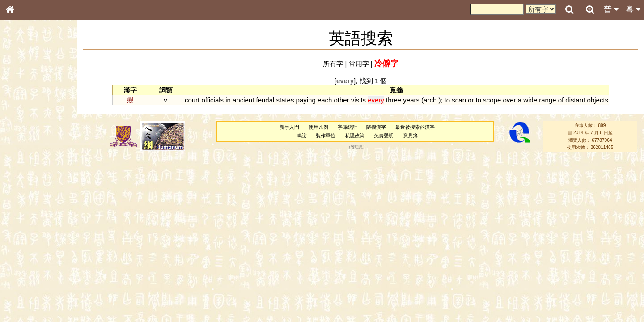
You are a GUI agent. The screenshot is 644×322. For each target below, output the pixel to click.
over (509, 100)
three (394, 100)
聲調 (42, 240)
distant (575, 100)
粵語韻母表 (25, 195)
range (547, 100)
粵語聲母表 (25, 186)
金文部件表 (25, 146)
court (192, 100)
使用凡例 (318, 127)
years (411, 100)
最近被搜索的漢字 (415, 127)
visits (358, 100)
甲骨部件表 (25, 137)
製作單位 (326, 136)
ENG (39, 99)
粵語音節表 (25, 178)
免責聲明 (384, 136)
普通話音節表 (27, 248)
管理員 (357, 147)
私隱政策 (355, 136)
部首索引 (22, 120)
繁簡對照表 (25, 306)
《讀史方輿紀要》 (33, 289)
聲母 (18, 240)
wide (530, 100)
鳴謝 (302, 136)
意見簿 (410, 136)
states (285, 100)
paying (306, 100)
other (342, 100)
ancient (243, 100)
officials (212, 100)
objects (598, 100)
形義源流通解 (27, 154)
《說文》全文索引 (33, 281)
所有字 (333, 64)
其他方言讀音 (27, 257)
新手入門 (289, 127)
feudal (265, 100)
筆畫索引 (22, 128)
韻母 (30, 240)
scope (492, 100)
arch (430, 100)
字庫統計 (347, 127)
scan (459, 100)
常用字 (359, 64)
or (471, 100)
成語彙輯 (22, 298)
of (561, 100)
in (228, 100)
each (325, 100)
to (447, 100)
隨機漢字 (376, 127)
